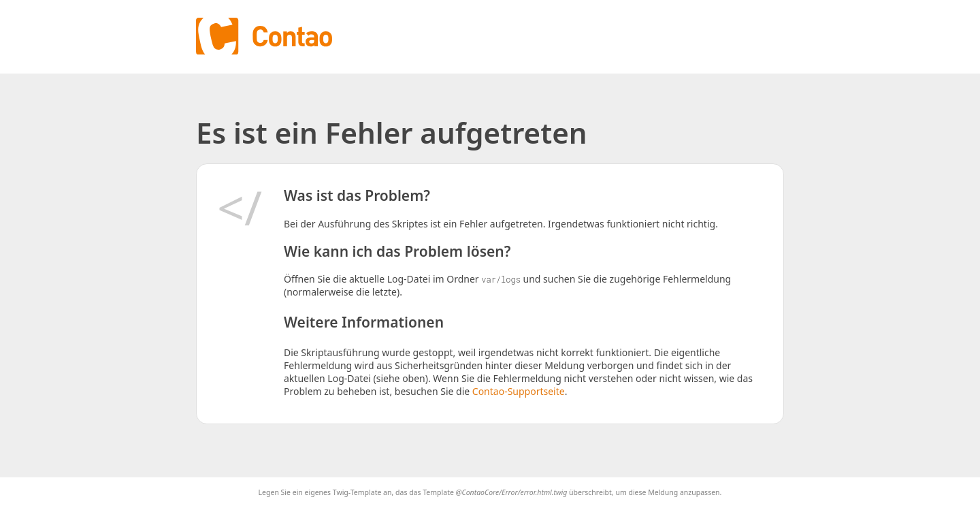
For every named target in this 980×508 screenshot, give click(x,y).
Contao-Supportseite (519, 391)
